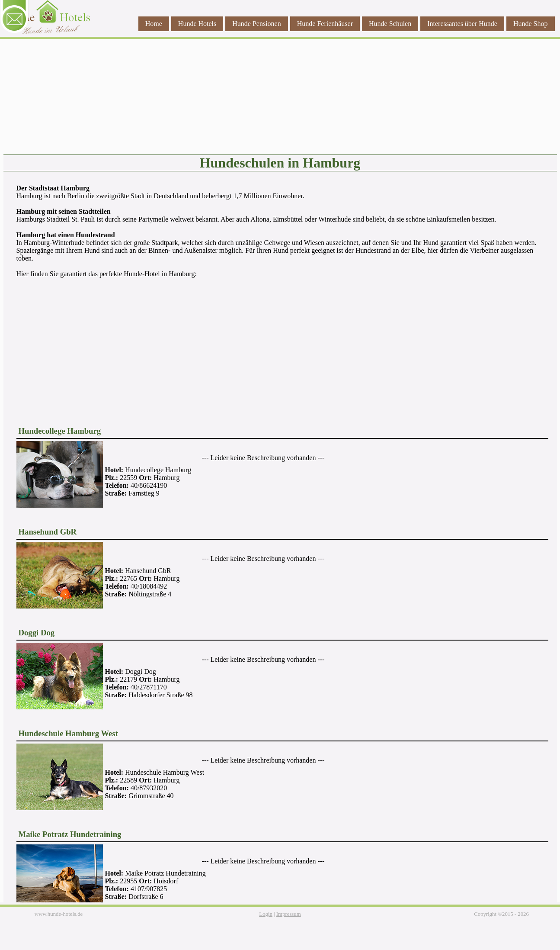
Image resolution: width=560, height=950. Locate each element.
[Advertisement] (280, 346)
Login (266, 914)
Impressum (289, 914)
